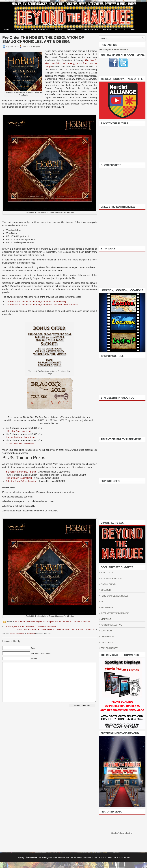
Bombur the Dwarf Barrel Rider (20, 437)
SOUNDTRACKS (110, 30)
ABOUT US (19, 30)
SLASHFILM (106, 631)
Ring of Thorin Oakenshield (19, 478)
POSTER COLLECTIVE (111, 625)
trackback (31, 634)
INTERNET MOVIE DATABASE (115, 613)
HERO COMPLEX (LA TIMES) (114, 596)
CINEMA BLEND (108, 584)
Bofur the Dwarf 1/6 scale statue (21, 481)
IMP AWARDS (107, 607)
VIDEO (133, 30)
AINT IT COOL (107, 573)
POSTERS (71, 30)
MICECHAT (106, 619)
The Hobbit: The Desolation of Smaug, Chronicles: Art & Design (71, 63)
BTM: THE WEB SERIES (39, 30)
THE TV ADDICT (108, 642)
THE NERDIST (107, 636)
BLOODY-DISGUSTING (111, 578)
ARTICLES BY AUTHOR (25, 622)
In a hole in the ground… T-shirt (21, 472)
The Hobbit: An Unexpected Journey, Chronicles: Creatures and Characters (42, 305)
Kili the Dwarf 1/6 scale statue (20, 444)
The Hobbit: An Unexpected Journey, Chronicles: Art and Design (36, 302)
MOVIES (59, 30)
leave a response (16, 634)
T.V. (124, 30)
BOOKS (58, 622)
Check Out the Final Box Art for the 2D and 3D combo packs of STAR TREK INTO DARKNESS (56, 629)
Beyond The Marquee (45, 622)
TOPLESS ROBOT (109, 648)
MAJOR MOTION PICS (72, 622)
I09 (102, 602)
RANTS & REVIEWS (90, 30)
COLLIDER (106, 590)
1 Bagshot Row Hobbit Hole (19, 431)
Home (6, 30)
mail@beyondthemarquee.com (114, 49)
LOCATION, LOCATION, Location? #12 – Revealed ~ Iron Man (30, 627)
